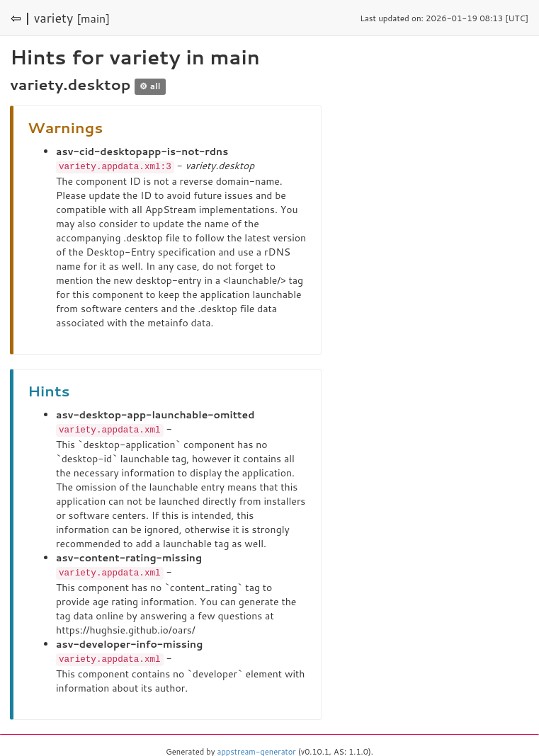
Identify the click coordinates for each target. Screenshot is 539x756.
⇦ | (21, 18)
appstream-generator (257, 749)
